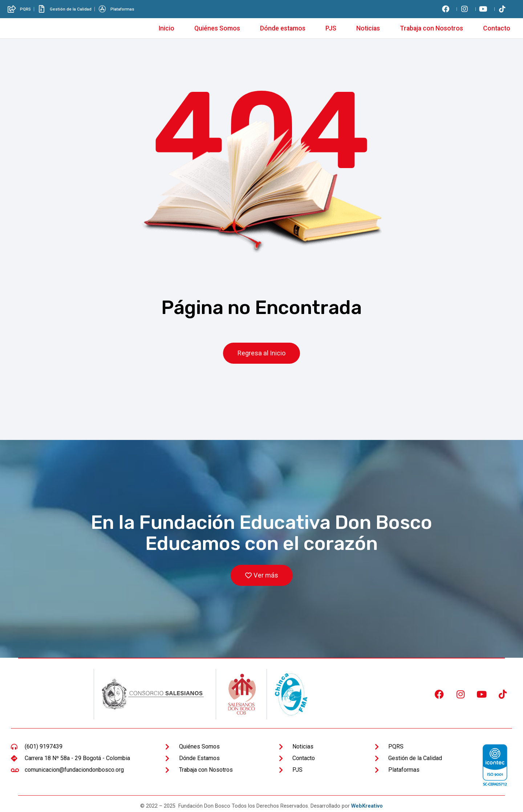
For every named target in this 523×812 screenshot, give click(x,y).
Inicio (167, 28)
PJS (331, 28)
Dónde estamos (283, 28)
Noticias (368, 28)
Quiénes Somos (217, 28)
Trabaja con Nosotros (431, 28)
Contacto (497, 28)
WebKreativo (367, 806)
